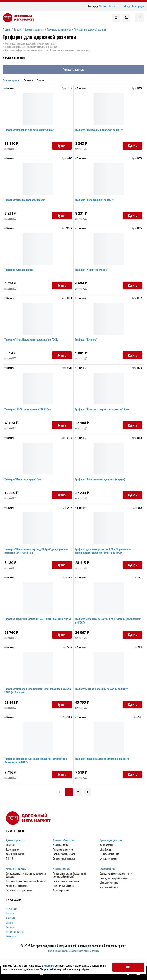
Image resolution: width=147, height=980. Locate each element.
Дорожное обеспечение (64, 840)
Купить (60, 147)
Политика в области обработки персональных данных (74, 951)
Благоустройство (108, 869)
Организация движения (111, 840)
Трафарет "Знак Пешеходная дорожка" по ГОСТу (33, 341)
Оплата (9, 923)
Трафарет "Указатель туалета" (93, 271)
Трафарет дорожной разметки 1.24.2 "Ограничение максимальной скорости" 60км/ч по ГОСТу (105, 552)
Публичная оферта (15, 932)
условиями (49, 965)
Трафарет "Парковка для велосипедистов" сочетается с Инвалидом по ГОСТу (37, 762)
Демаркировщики (61, 890)
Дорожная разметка (15, 840)
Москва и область (108, 6)
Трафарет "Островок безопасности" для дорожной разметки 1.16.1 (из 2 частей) (34, 692)
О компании (12, 909)
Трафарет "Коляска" (88, 341)
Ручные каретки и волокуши (66, 881)
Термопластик (12, 850)
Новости (10, 913)
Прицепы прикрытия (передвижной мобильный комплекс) (70, 875)
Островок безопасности (64, 854)
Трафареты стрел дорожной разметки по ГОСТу (103, 690)
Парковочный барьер (63, 850)
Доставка (10, 918)
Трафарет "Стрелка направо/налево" (26, 201)
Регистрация (138, 6)
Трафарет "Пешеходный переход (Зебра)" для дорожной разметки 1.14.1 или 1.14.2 (38, 552)
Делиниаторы (106, 845)
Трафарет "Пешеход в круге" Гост (24, 481)
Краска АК (11, 845)
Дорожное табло (61, 845)
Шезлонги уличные (109, 883)
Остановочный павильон (64, 859)
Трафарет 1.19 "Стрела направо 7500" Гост (29, 411)
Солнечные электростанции (19, 890)
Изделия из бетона (109, 887)
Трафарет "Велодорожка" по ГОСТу (96, 201)
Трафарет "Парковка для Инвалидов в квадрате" (104, 760)
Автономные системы (16, 869)
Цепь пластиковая (108, 859)
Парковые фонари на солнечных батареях (26, 881)
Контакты (10, 927)
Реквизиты (11, 936)
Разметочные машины (63, 886)
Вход (126, 6)
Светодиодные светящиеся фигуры (117, 874)
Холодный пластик (15, 854)
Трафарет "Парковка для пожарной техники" (31, 131)
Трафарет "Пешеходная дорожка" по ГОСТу (101, 131)
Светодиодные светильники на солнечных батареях (26, 875)
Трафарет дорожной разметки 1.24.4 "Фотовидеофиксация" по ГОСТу (97, 622)
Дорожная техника (62, 869)
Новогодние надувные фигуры (114, 878)
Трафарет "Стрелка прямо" (21, 271)
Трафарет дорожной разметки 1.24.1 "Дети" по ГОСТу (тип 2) (38, 622)
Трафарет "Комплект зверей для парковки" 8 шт (104, 411)
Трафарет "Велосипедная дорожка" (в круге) (102, 481)
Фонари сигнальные (109, 854)
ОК (128, 967)
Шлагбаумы (105, 850)
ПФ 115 (9, 859)
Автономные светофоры (17, 886)
